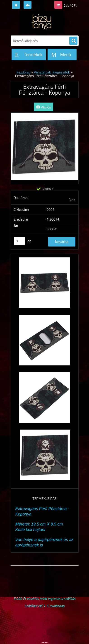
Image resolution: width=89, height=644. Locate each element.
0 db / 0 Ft (70, 5)
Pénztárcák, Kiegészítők (52, 72)
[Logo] (42, 22)
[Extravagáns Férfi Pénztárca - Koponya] (45, 285)
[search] (73, 41)
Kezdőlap (23, 72)
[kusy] (19, 241)
